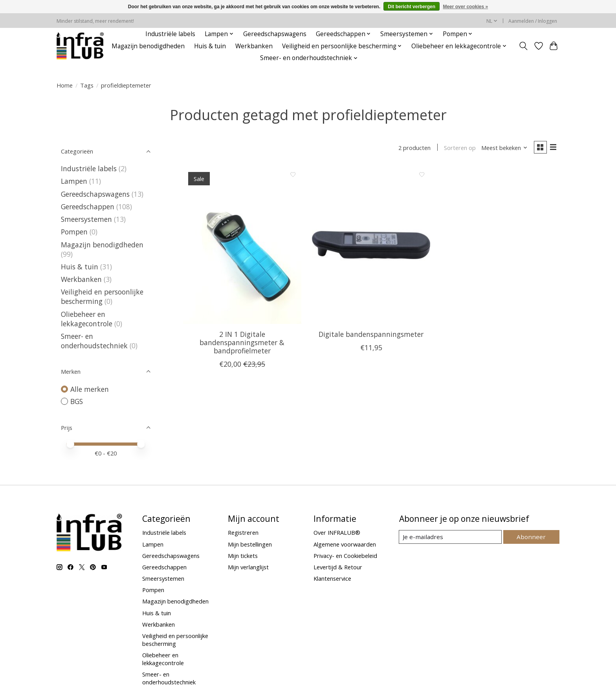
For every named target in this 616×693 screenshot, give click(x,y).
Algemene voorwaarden (345, 544)
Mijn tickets (243, 556)
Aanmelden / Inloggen (533, 21)
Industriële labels (170, 34)
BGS (77, 401)
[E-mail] (451, 537)
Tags (87, 85)
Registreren (243, 532)
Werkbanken (254, 46)
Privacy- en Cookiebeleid (345, 556)
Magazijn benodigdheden (148, 46)
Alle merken (90, 389)
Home (65, 85)
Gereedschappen (88, 207)
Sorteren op (458, 148)
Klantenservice (332, 578)
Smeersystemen (86, 219)
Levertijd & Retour (338, 567)
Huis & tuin (210, 46)
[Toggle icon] (523, 46)
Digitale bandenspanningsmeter (371, 335)
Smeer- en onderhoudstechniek (94, 341)
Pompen (74, 232)
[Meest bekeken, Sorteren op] (503, 148)
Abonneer (532, 537)
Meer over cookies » (465, 7)
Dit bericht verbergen (412, 7)
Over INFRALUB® (337, 532)
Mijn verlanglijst (248, 567)
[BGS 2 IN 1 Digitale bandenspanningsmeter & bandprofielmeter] (242, 246)
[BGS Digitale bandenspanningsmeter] (371, 246)
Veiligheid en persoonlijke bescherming (102, 296)
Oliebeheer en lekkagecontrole (87, 319)
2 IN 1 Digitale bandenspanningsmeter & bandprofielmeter (242, 343)
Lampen (74, 181)
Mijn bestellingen (250, 544)
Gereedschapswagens (275, 34)
